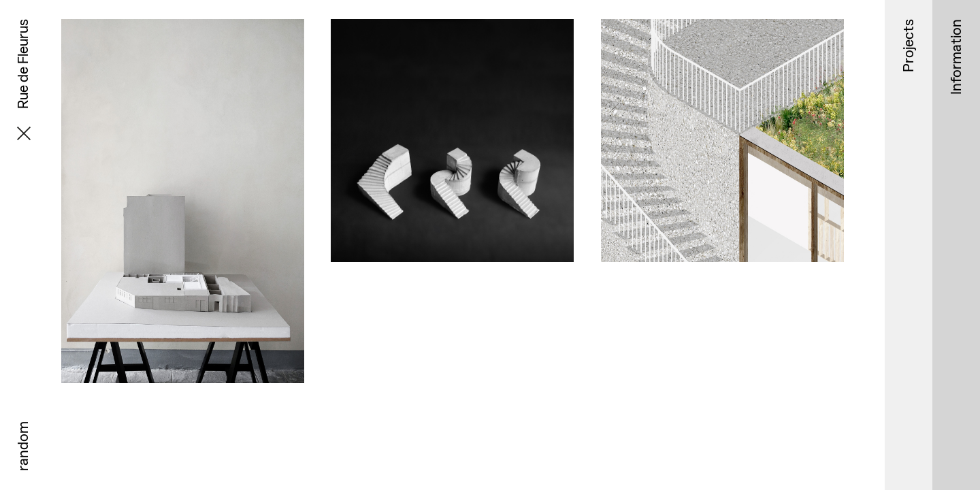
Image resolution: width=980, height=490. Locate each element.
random (23, 446)
